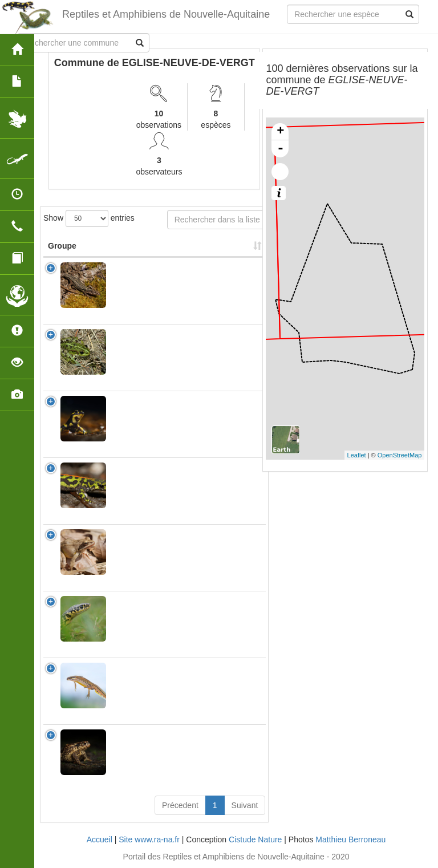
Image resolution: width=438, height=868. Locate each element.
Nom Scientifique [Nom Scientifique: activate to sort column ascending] (148, 246)
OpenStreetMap (400, 455)
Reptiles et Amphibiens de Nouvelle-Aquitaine (166, 14)
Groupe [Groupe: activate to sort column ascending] (62, 246)
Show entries (89, 218)
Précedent (180, 805)
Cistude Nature (255, 839)
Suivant (245, 805)
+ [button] (280, 132)
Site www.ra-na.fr (149, 839)
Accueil (100, 839)
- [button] (281, 149)
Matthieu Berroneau (350, 839)
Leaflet (357, 455)
